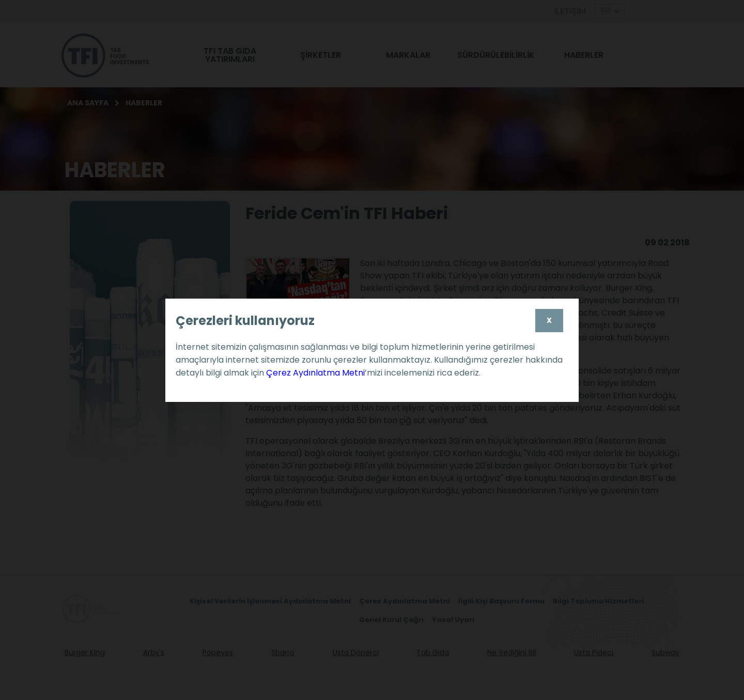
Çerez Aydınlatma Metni (315, 373)
